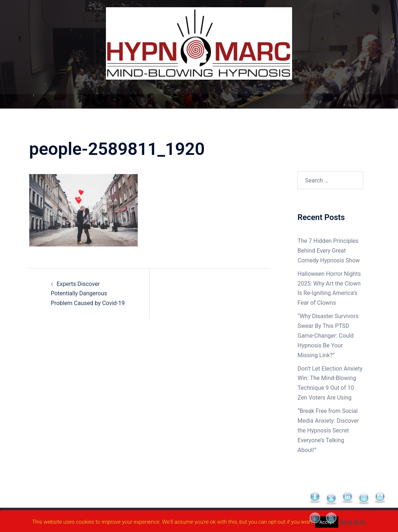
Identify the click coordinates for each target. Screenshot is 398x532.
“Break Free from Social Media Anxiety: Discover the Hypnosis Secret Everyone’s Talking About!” (328, 430)
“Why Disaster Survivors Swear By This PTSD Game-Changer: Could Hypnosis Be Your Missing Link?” (328, 336)
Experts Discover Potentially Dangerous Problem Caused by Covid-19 (88, 294)
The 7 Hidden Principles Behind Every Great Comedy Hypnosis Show (329, 251)
